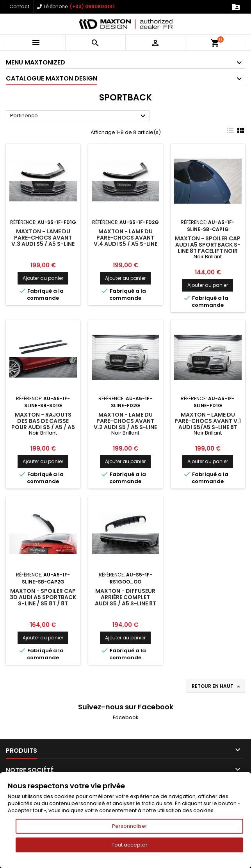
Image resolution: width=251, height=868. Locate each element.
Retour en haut (217, 686)
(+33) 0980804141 (92, 6)
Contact (19, 6)
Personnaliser (130, 826)
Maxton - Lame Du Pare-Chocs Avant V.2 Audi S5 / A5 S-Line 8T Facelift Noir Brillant (125, 427)
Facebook (126, 717)
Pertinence (79, 116)
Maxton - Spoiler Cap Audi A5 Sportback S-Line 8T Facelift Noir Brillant (208, 248)
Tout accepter (130, 845)
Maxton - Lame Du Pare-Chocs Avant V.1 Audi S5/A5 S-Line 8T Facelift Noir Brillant (208, 424)
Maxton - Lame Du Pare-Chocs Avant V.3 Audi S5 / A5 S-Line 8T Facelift (43, 241)
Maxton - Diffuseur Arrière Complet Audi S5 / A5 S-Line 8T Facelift (125, 600)
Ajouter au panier (43, 278)
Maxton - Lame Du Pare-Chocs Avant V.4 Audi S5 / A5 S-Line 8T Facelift (125, 241)
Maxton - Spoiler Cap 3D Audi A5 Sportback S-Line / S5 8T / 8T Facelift (43, 600)
